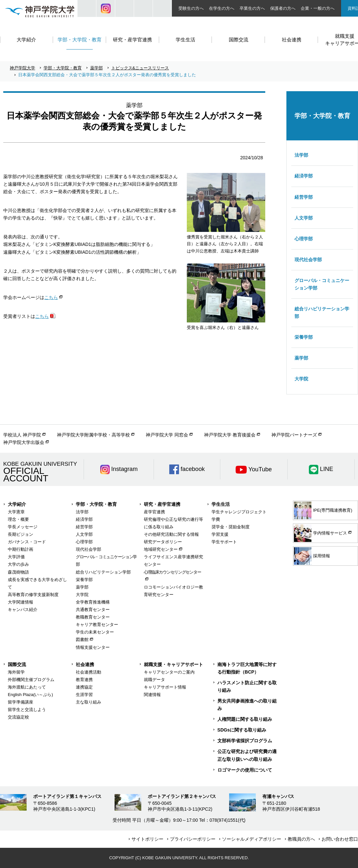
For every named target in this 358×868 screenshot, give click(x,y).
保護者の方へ (283, 8)
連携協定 (84, 687)
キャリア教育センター (97, 625)
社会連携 (85, 664)
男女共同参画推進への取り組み (247, 705)
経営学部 (304, 197)
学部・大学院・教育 (63, 68)
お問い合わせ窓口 (340, 839)
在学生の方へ (222, 8)
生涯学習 (84, 695)
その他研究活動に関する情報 (171, 534)
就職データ (154, 680)
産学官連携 (154, 512)
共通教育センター (93, 610)
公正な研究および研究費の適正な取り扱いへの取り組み (247, 755)
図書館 (82, 640)
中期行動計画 (21, 549)
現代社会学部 (308, 260)
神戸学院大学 (22, 68)
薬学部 (96, 68)
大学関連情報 (21, 602)
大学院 (301, 379)
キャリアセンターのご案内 (169, 672)
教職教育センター (93, 617)
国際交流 (17, 664)
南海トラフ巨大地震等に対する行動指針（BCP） (247, 668)
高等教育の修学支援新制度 (33, 595)
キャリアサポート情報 (165, 687)
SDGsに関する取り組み (242, 730)
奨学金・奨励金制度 (231, 527)
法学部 (301, 155)
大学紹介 (17, 504)
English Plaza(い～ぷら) (30, 695)
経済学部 (304, 176)
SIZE (143, 8)
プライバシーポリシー (193, 839)
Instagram (106, 8)
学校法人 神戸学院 (22, 435)
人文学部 (304, 218)
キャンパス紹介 (23, 610)
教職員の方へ (301, 839)
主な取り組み (89, 702)
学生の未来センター (95, 632)
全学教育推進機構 (93, 602)
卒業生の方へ (252, 8)
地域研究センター (161, 549)
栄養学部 (304, 337)
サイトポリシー (147, 839)
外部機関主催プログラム (31, 680)
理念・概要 (18, 519)
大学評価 (16, 557)
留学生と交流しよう (27, 710)
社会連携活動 (89, 672)
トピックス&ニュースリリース (140, 68)
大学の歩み (18, 564)
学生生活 (221, 504)
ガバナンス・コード (27, 542)
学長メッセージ (23, 527)
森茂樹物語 (18, 572)
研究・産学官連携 (162, 504)
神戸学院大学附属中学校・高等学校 (93, 435)
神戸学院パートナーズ (294, 435)
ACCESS (162, 8)
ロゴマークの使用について (245, 770)
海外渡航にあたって (27, 687)
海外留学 (16, 672)
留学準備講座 (21, 702)
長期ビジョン (21, 534)
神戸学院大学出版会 (24, 442)
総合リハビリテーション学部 (322, 313)
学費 (216, 519)
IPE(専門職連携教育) (323, 510)
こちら (51, 297)
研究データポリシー (163, 542)
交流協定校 (18, 717)
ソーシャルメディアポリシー (252, 839)
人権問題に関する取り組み (245, 719)
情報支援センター (93, 647)
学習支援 (220, 534)
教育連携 (84, 680)
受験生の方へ (191, 8)
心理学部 (304, 239)
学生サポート (224, 542)
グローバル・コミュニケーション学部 (322, 284)
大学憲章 (16, 512)
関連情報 (152, 695)
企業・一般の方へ (318, 8)
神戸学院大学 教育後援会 (230, 435)
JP (124, 8)
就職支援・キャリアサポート (173, 664)
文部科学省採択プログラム (245, 741)
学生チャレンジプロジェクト (239, 512)
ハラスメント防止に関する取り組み (247, 686)
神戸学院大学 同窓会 (167, 435)
